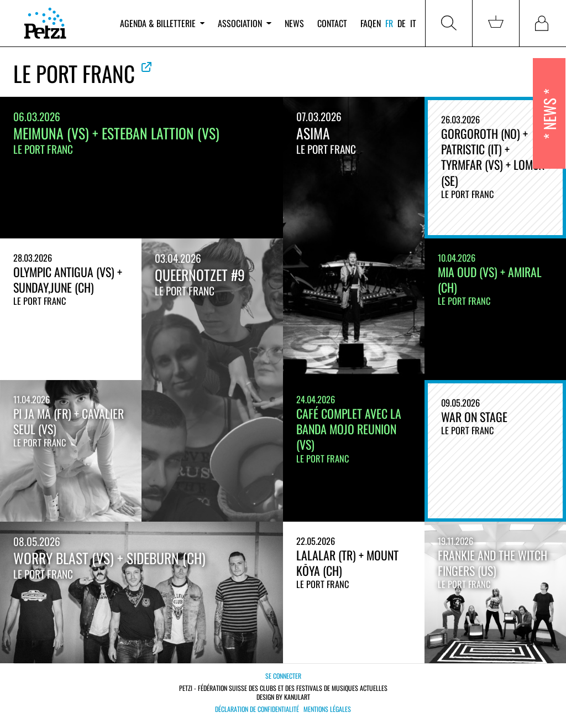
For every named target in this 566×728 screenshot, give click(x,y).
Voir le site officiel (146, 67)
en (377, 23)
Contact (332, 23)
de (402, 23)
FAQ (366, 23)
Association (244, 23)
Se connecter (283, 676)
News (294, 23)
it (413, 23)
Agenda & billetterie (162, 23)
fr (389, 23)
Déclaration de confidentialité (257, 709)
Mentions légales (327, 709)
